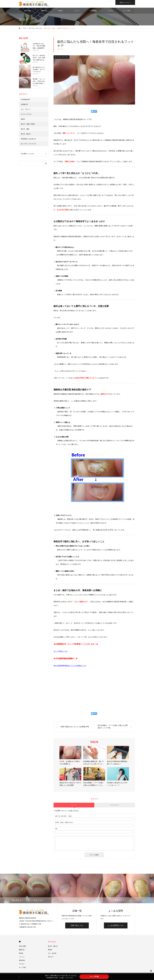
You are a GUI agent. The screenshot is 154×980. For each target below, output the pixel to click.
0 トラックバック (115, 805)
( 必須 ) (64, 816)
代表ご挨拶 (27, 11)
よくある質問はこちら (116, 926)
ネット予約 (127, 11)
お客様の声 (24, 105)
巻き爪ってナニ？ (125, 2)
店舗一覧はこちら (77, 926)
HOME (20, 942)
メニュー (77, 11)
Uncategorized (25, 100)
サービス (52, 942)
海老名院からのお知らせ (28, 139)
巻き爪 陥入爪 (26, 134)
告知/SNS (94, 11)
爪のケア (51, 957)
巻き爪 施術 (25, 129)
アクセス (110, 11)
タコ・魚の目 (52, 953)
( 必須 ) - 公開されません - (64, 822)
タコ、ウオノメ (26, 109)
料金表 (60, 11)
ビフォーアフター (26, 114)
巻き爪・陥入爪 (53, 946)
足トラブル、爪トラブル (61, 57)
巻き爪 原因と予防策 (28, 124)
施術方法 (44, 11)
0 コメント (74, 805)
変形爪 (23, 119)
